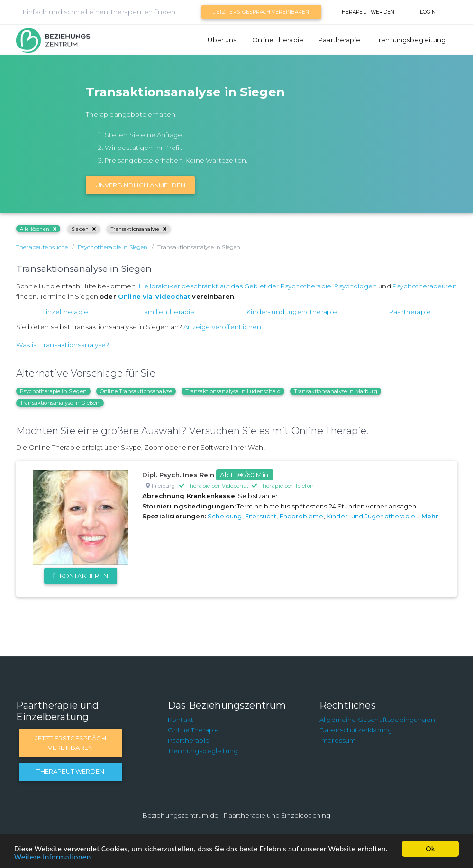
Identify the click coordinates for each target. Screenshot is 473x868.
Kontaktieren (80, 576)
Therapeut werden (367, 12)
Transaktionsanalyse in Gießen (60, 403)
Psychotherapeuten (425, 286)
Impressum (337, 740)
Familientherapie (168, 312)
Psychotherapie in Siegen (53, 391)
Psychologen (355, 286)
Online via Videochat (154, 296)
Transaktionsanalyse (139, 229)
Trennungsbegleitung (410, 40)
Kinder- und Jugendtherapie (292, 312)
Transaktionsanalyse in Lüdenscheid (233, 391)
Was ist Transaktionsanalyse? (63, 345)
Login (428, 12)
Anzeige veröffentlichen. (223, 327)
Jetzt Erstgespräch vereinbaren (261, 12)
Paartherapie (339, 40)
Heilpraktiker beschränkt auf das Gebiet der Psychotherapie (235, 286)
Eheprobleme (302, 516)
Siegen (84, 229)
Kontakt (181, 720)
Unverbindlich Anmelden (141, 185)
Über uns (222, 40)
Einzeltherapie (65, 312)
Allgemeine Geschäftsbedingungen (377, 720)
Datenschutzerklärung (356, 730)
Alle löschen (38, 229)
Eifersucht (261, 516)
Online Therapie (278, 40)
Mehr (430, 516)
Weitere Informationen (52, 857)
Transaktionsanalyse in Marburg (336, 391)
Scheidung (225, 516)
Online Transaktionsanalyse (136, 391)
